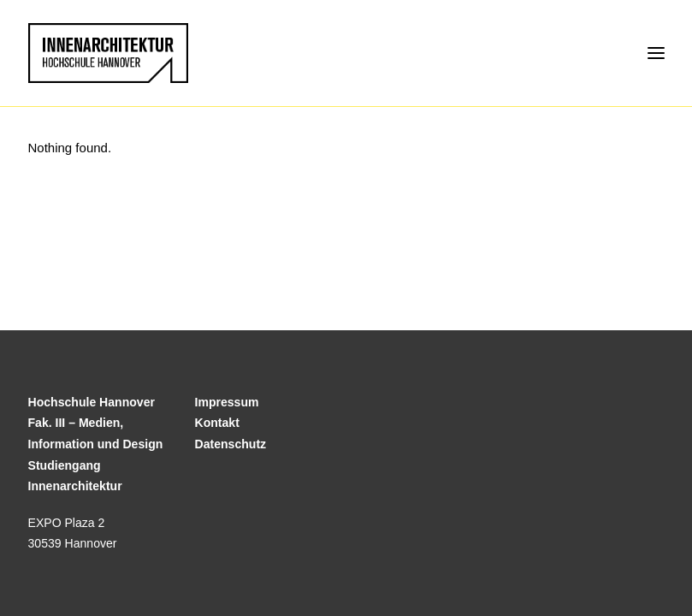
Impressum (227, 402)
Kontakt (217, 423)
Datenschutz (231, 444)
